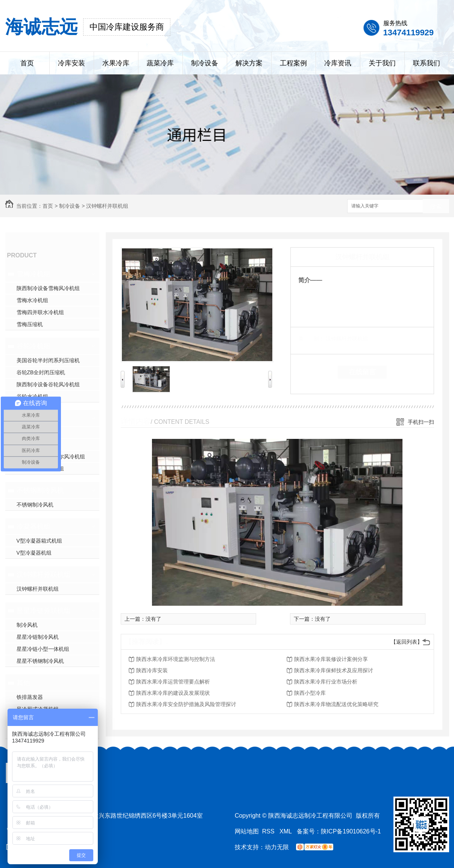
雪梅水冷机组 (32, 300)
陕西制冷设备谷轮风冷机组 (48, 384)
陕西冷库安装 (152, 670)
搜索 (436, 206)
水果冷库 (116, 63)
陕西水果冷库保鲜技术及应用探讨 (334, 670)
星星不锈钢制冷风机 (40, 661)
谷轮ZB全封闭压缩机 (41, 372)
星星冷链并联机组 (44, 611)
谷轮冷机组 (33, 346)
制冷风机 (27, 625)
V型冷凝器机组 (34, 553)
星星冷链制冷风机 (38, 637)
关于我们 (382, 63)
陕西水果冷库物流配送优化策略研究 (336, 704)
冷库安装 (71, 63)
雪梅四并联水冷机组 (40, 312)
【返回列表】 (407, 642)
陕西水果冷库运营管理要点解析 (173, 682)
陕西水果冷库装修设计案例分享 (331, 659)
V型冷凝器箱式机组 (39, 541)
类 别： (311, 339)
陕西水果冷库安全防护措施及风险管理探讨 (186, 704)
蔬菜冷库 (160, 63)
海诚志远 (41, 27)
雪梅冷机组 (33, 274)
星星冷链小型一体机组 (43, 649)
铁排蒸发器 (30, 697)
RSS (269, 831)
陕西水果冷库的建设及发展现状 (173, 693)
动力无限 (277, 847)
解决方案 (249, 63)
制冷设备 (205, 63)
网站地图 (247, 831)
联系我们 (427, 63)
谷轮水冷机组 (32, 396)
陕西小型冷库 (310, 693)
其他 (23, 683)
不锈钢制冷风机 (40, 490)
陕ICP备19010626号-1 (351, 831)
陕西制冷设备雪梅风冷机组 (48, 288)
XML (286, 831)
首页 (27, 63)
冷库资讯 (338, 63)
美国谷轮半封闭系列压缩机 (48, 360)
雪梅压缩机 (30, 324)
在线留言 (362, 372)
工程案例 (293, 63)
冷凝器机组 (33, 526)
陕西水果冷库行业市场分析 (326, 682)
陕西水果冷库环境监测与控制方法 (176, 659)
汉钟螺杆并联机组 (107, 206)
